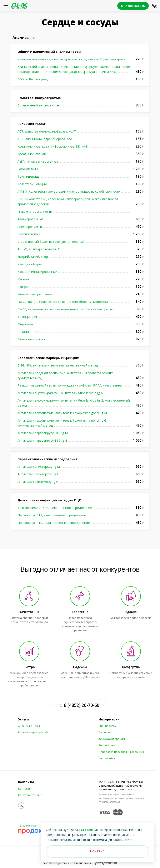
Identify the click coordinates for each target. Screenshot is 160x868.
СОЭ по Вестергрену (33, 79)
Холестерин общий (32, 184)
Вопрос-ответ (108, 745)
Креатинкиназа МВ (32, 154)
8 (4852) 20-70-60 (82, 705)
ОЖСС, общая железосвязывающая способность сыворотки (63, 302)
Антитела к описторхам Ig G (38, 474)
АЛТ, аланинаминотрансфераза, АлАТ (46, 139)
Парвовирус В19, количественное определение (54, 523)
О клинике (105, 732)
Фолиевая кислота (31, 339)
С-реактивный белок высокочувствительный (51, 241)
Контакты (26, 782)
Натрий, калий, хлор (33, 256)
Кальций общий (30, 264)
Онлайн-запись (133, 6)
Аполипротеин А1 (31, 219)
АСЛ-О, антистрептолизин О (39, 249)
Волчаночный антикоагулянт (39, 105)
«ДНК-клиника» (28, 826)
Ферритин (25, 324)
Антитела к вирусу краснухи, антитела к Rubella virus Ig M (61, 393)
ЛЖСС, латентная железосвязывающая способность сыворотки (65, 309)
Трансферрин (28, 317)
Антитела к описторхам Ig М (39, 466)
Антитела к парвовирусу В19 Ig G (42, 440)
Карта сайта (107, 758)
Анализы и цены (29, 726)
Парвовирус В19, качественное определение (52, 515)
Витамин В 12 (28, 332)
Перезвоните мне (30, 795)
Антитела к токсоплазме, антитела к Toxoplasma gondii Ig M (62, 413)
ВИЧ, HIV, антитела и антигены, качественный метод (58, 365)
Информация (109, 719)
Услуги (23, 719)
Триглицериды (29, 176)
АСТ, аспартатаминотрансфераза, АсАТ (47, 131)
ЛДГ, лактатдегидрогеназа (38, 161)
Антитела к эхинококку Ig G (38, 481)
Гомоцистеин (28, 169)
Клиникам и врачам (112, 739)
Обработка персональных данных (122, 752)
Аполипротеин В (30, 226)
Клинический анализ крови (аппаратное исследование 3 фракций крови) (72, 59)
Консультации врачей (33, 732)
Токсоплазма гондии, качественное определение (55, 508)
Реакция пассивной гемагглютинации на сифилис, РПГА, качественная (70, 385)
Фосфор (24, 287)
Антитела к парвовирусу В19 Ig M (43, 433)
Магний (23, 279)
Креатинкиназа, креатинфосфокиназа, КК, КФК (53, 146)
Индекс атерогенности (35, 211)
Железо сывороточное (35, 294)
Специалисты (107, 726)
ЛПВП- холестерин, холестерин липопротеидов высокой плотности (69, 191)
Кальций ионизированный (37, 272)
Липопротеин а (29, 234)
